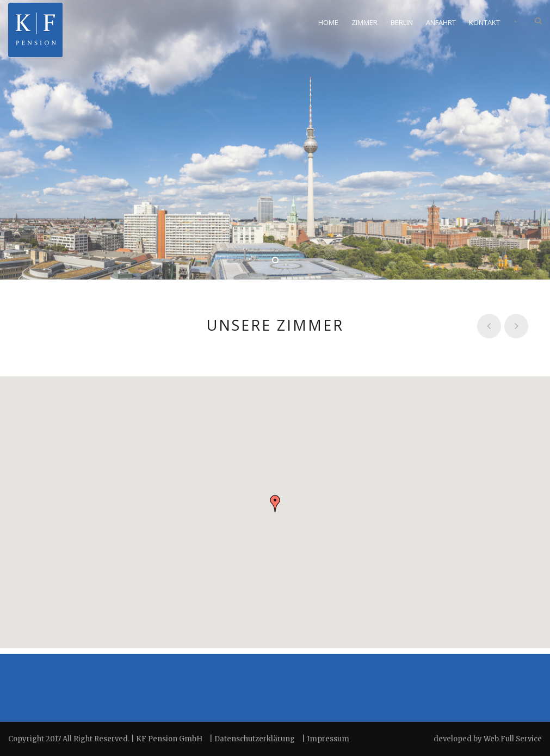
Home (328, 22)
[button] (275, 504)
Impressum (328, 739)
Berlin (402, 22)
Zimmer (364, 22)
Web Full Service (513, 739)
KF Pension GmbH (169, 739)
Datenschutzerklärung (255, 739)
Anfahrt (441, 22)
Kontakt (484, 22)
